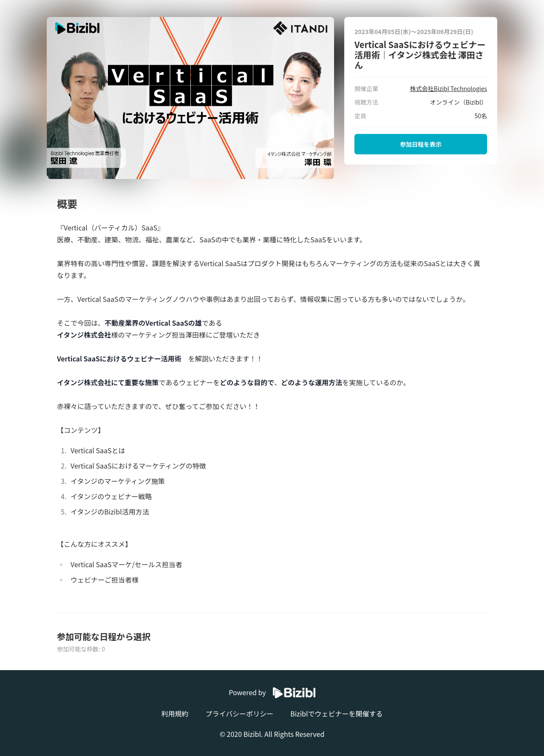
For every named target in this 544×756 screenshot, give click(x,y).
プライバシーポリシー (239, 713)
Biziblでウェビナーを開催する (336, 713)
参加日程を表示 (421, 144)
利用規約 (175, 713)
